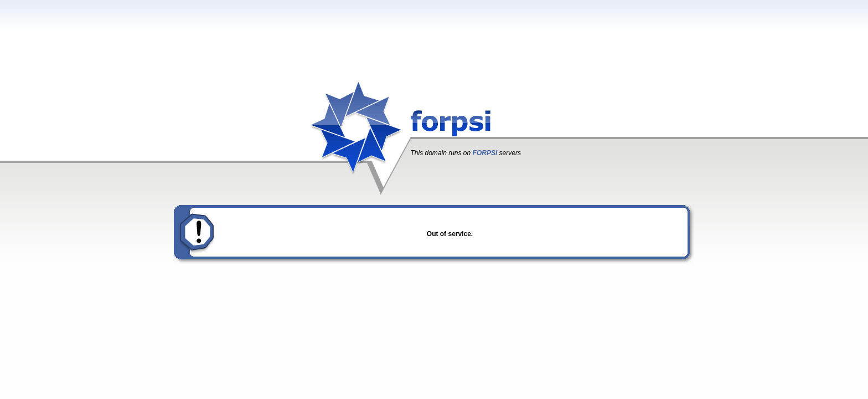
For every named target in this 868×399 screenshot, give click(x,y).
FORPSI (485, 153)
